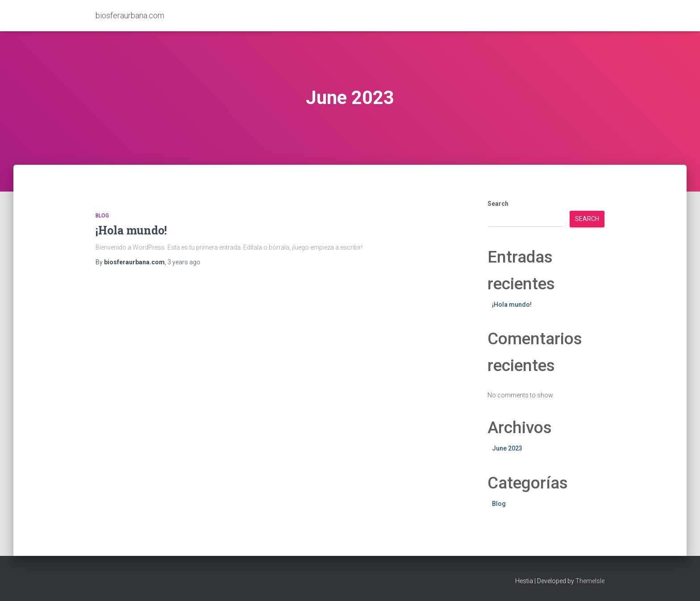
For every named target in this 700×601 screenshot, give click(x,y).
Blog (102, 216)
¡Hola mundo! (131, 230)
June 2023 (507, 448)
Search (498, 204)
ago (184, 262)
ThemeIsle (590, 581)
